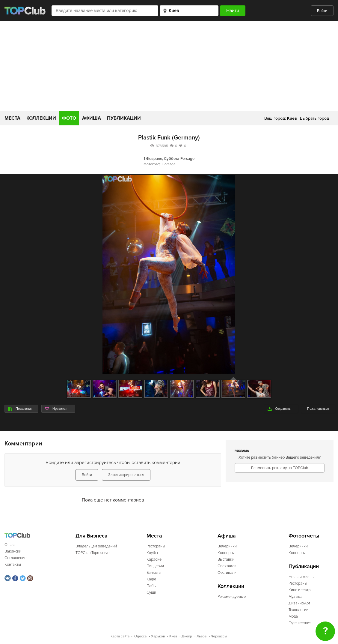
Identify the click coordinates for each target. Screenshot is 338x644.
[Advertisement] (169, 66)
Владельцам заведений (96, 546)
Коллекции (41, 118)
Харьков (158, 636)
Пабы (151, 586)
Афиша (92, 118)
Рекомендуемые (232, 597)
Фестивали (227, 573)
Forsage (187, 159)
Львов (202, 636)
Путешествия (300, 623)
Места (12, 118)
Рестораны (156, 546)
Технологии (298, 610)
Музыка (295, 597)
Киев (173, 636)
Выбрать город (314, 118)
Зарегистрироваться (126, 475)
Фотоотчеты (304, 536)
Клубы (152, 553)
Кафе (151, 579)
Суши (151, 592)
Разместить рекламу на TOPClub (280, 468)
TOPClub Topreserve (92, 553)
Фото (69, 118)
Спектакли (227, 566)
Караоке (154, 559)
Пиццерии (155, 566)
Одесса (140, 636)
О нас (9, 545)
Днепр (187, 636)
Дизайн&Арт (299, 603)
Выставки (226, 559)
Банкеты (154, 573)
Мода (293, 616)
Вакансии (13, 551)
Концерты (226, 553)
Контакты (13, 565)
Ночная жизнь (301, 577)
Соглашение (15, 558)
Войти (322, 11)
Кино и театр (299, 590)
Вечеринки (227, 546)
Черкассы (219, 636)
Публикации (124, 118)
